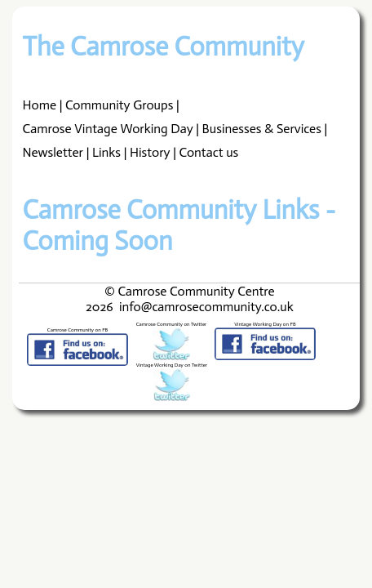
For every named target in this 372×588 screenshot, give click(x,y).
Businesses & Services (262, 129)
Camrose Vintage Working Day (108, 129)
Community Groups (119, 105)
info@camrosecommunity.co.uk (206, 307)
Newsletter (53, 152)
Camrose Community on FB (77, 330)
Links (106, 152)
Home (40, 105)
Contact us (209, 152)
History (150, 152)
